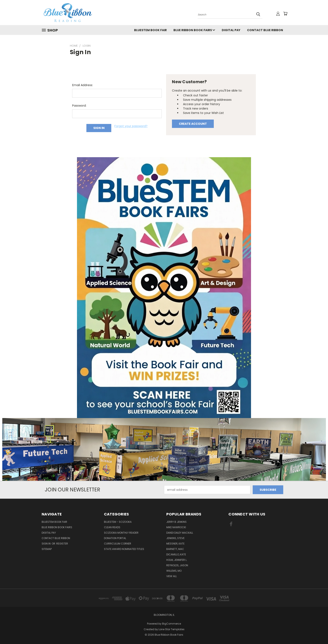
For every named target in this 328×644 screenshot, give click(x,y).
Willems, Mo (174, 571)
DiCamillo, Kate (176, 554)
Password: (79, 106)
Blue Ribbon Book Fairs (194, 30)
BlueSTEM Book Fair (150, 30)
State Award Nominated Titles (124, 549)
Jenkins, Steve (175, 538)
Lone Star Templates (172, 629)
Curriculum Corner (118, 544)
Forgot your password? (131, 126)
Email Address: (83, 85)
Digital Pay (231, 30)
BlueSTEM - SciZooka (118, 522)
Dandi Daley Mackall (180, 533)
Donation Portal (115, 538)
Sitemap (47, 549)
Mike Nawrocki (176, 527)
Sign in (46, 544)
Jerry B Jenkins (176, 522)
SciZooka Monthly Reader (121, 533)
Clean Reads (112, 527)
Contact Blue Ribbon (265, 30)
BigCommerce (172, 624)
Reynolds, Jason (177, 565)
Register (62, 544)
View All (172, 576)
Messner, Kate (175, 544)
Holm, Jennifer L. (177, 560)
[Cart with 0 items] (285, 14)
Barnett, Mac (175, 549)
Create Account (193, 124)
